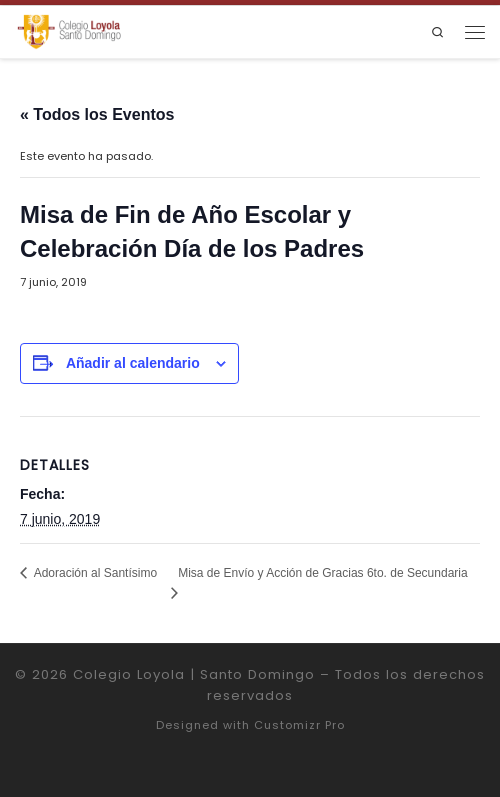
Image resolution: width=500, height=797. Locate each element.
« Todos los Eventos (97, 114)
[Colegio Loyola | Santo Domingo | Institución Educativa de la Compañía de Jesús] (69, 31)
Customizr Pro (299, 725)
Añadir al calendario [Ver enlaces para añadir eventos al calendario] (133, 363)
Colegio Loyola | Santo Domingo (194, 674)
